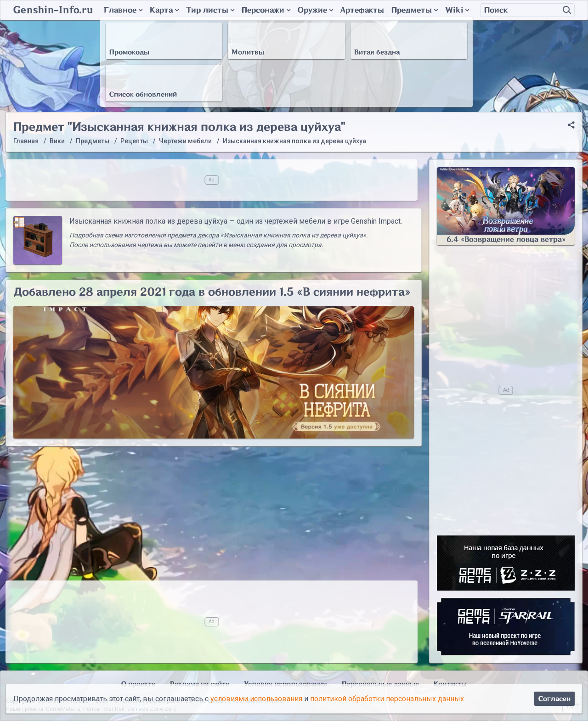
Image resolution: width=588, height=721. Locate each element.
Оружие (315, 10)
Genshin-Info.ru (53, 10)
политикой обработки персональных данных (387, 699)
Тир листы (210, 10)
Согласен (554, 699)
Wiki (457, 10)
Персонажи (266, 10)
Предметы (415, 10)
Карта (164, 10)
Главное (123, 10)
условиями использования (256, 699)
